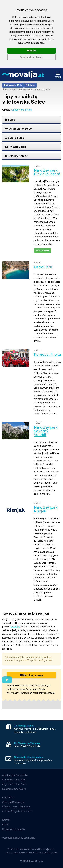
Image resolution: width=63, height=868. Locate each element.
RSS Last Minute (31, 861)
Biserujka (16, 627)
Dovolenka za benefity (14, 829)
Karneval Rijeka (47, 355)
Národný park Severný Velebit (46, 431)
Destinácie (10, 89)
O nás (5, 824)
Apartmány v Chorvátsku (15, 775)
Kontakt (6, 820)
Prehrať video (42, 251)
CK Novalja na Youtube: (27, 743)
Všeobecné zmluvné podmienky (19, 838)
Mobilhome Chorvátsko (14, 789)
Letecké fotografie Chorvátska (18, 811)
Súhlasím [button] (31, 51)
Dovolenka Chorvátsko (14, 780)
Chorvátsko (8, 797)
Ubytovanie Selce (18, 129)
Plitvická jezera (32, 675)
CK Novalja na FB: (24, 726)
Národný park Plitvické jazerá (47, 172)
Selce (36, 89)
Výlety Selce (45, 89)
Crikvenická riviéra (24, 89)
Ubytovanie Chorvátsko (14, 784)
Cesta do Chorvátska (13, 802)
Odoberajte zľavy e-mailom (29, 757)
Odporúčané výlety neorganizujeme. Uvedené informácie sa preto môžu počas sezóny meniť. (29, 659)
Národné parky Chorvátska (16, 807)
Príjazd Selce (15, 147)
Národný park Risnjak (46, 509)
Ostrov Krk (43, 267)
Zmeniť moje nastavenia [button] (31, 57)
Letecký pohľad (16, 156)
